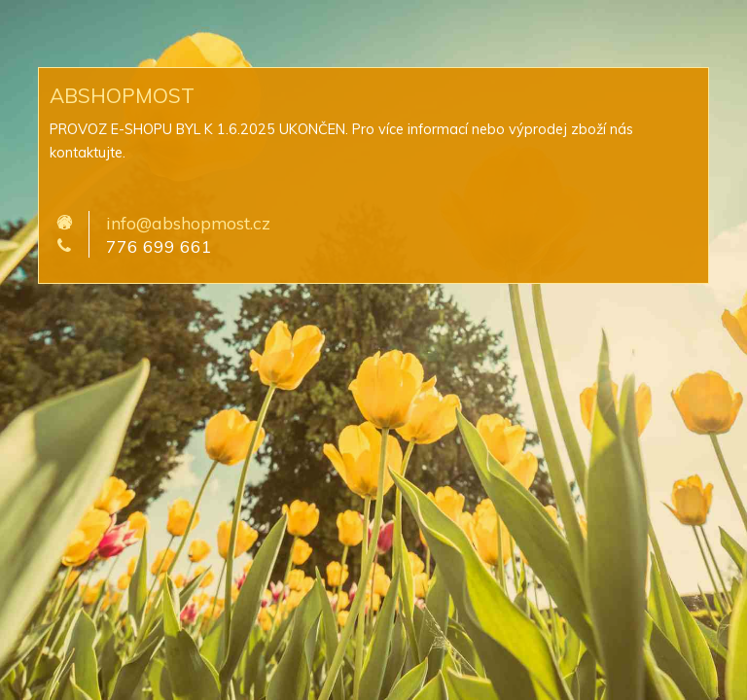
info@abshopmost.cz (188, 223)
